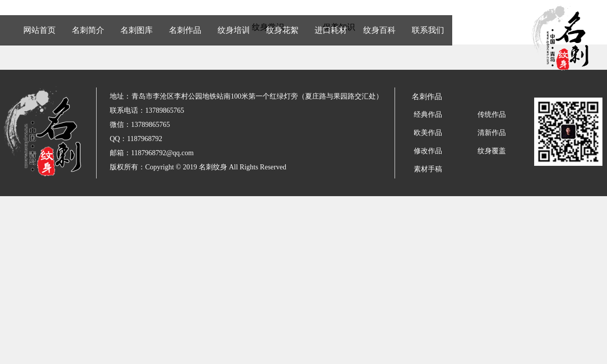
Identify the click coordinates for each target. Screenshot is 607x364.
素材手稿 (428, 169)
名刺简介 (88, 30)
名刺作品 (185, 30)
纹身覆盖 (492, 151)
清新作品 (492, 133)
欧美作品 (428, 133)
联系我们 (428, 30)
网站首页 (39, 30)
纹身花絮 (282, 30)
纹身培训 (234, 30)
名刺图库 (137, 30)
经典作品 (428, 115)
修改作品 (428, 151)
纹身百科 (379, 30)
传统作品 (492, 115)
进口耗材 (331, 30)
